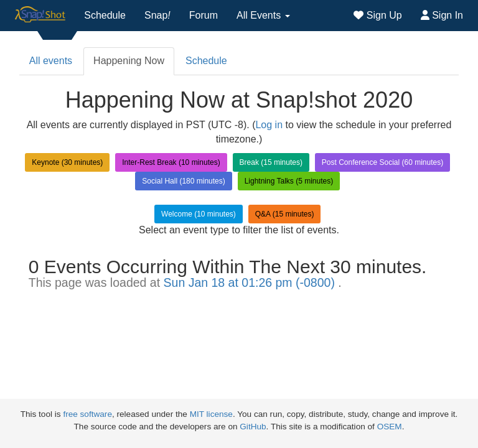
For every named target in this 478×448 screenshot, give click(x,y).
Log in (269, 125)
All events (51, 61)
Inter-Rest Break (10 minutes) (171, 162)
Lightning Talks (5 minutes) (289, 181)
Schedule (105, 15)
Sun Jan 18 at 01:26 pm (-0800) (251, 282)
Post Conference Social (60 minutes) (382, 162)
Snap (157, 15)
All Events (263, 15)
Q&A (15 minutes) (285, 214)
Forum (204, 15)
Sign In (442, 15)
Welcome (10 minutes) (199, 214)
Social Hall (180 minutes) (183, 181)
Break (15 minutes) (271, 162)
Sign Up (377, 15)
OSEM (390, 427)
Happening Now (129, 61)
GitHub (253, 427)
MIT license (211, 414)
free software (87, 414)
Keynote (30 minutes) (67, 162)
